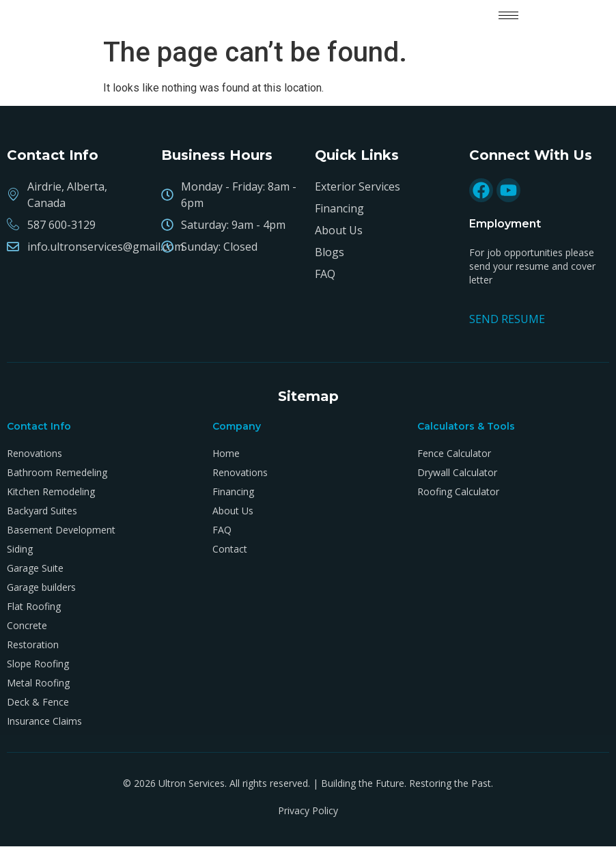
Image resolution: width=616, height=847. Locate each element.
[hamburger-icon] (508, 15)
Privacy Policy (308, 810)
